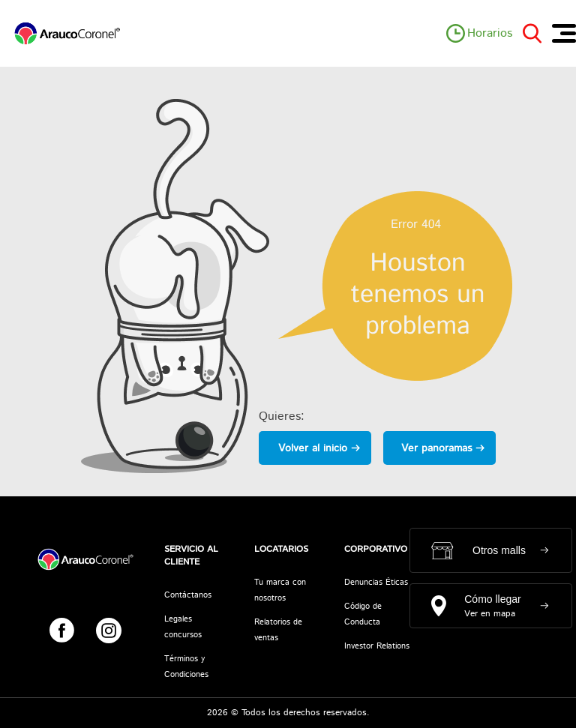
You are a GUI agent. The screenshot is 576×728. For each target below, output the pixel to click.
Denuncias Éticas (376, 583)
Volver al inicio (313, 448)
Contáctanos (188, 595)
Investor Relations (377, 646)
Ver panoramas (436, 448)
